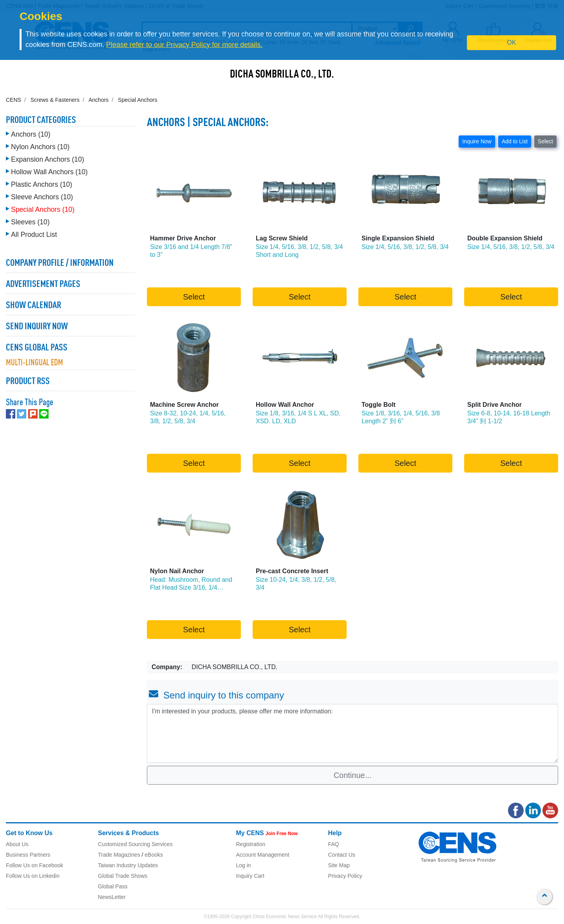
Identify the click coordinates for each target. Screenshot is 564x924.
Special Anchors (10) (43, 209)
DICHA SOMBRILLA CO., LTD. (282, 75)
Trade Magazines (119, 855)
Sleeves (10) (30, 222)
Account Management (263, 855)
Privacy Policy (345, 876)
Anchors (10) (31, 134)
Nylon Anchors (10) (40, 147)
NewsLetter (112, 897)
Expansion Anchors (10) (48, 159)
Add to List (515, 141)
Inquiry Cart (250, 876)
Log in (244, 865)
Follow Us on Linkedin (33, 876)
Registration (251, 844)
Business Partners (28, 855)
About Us (17, 844)
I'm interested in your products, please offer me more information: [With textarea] (352, 733)
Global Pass (113, 886)
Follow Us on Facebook (34, 865)
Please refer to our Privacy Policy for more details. (184, 45)
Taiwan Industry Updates (128, 865)
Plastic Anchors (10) (42, 184)
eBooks (154, 855)
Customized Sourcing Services (135, 844)
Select (545, 141)
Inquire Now (477, 141)
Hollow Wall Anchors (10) (49, 172)
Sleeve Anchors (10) (42, 197)
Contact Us (342, 855)
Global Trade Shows (123, 876)
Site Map (339, 865)
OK (511, 42)
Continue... (353, 775)
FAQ (334, 844)
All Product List (34, 235)
